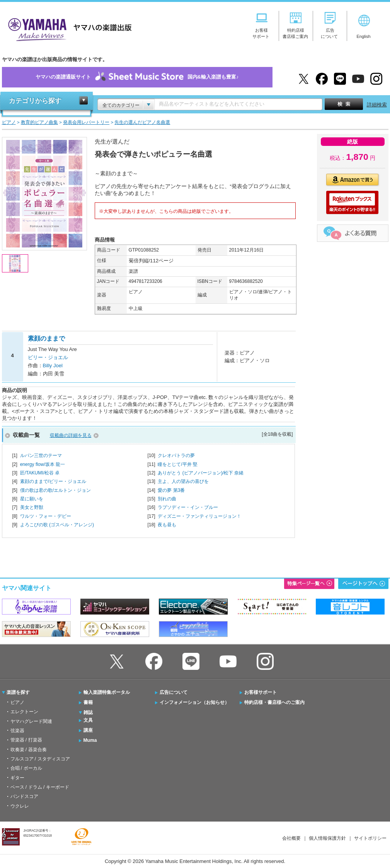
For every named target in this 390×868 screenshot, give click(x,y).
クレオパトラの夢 (176, 455)
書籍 (88, 702)
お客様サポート (261, 692)
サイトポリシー (370, 838)
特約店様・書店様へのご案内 (274, 702)
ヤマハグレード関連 (31, 721)
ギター (17, 778)
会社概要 (291, 838)
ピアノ (17, 702)
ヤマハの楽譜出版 (68, 28)
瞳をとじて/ (178, 464)
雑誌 (88, 712)
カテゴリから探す (35, 101)
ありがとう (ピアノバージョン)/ (201, 473)
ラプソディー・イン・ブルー (188, 507)
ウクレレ (20, 806)
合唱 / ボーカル (26, 768)
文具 (88, 720)
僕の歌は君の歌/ (55, 490)
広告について (174, 692)
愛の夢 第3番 (171, 490)
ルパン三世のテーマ (41, 455)
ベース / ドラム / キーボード (40, 787)
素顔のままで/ (53, 481)
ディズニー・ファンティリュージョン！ (199, 516)
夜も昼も (167, 525)
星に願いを (32, 499)
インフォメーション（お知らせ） (194, 702)
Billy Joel (53, 366)
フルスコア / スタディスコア (40, 759)
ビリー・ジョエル (48, 357)
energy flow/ (43, 464)
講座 (88, 730)
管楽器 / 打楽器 (26, 740)
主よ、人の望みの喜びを (183, 481)
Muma (90, 740)
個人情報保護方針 (327, 838)
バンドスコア (24, 796)
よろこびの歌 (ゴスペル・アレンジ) (57, 525)
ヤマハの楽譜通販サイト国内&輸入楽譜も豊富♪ (137, 77)
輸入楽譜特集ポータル (107, 692)
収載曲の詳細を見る (71, 435)
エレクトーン (24, 712)
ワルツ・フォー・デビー (46, 516)
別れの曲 (167, 499)
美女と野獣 (32, 507)
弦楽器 (17, 731)
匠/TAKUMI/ (40, 473)
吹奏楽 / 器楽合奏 (29, 750)
